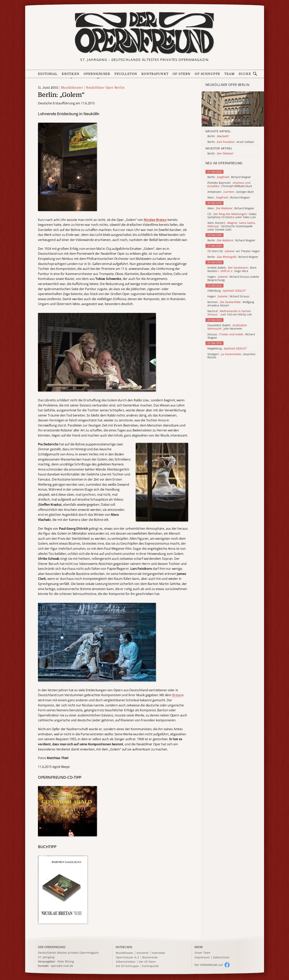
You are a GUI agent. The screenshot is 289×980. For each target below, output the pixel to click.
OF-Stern (182, 74)
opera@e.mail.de (62, 966)
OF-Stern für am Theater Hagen (234, 251)
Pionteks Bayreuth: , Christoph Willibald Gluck (230, 185)
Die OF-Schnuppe (127, 966)
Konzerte (143, 953)
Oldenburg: (227, 291)
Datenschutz (221, 957)
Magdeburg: (227, 349)
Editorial (48, 74)
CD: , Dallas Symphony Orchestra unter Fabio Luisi (232, 216)
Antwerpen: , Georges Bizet (231, 192)
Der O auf (209, 965)
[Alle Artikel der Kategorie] (233, 109)
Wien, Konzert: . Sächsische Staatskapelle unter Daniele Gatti (232, 226)
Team (229, 74)
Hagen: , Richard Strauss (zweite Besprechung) (233, 279)
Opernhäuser (97, 74)
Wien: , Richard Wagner (229, 198)
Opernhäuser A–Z (127, 957)
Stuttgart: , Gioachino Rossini (231, 356)
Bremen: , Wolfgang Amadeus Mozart (231, 304)
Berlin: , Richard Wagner (229, 177)
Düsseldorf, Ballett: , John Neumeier (227, 327)
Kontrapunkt (155, 74)
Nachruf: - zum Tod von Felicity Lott (230, 313)
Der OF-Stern (147, 962)
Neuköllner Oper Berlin (105, 88)
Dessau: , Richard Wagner (231, 336)
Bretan (177, 695)
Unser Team (202, 953)
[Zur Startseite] (144, 33)
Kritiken (71, 74)
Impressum (202, 957)
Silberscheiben (126, 962)
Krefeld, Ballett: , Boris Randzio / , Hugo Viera (232, 269)
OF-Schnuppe (207, 74)
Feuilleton (126, 74)
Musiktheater (72, 88)
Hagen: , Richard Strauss (228, 296)
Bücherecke (150, 957)
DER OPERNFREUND (52, 947)
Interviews (158, 953)
